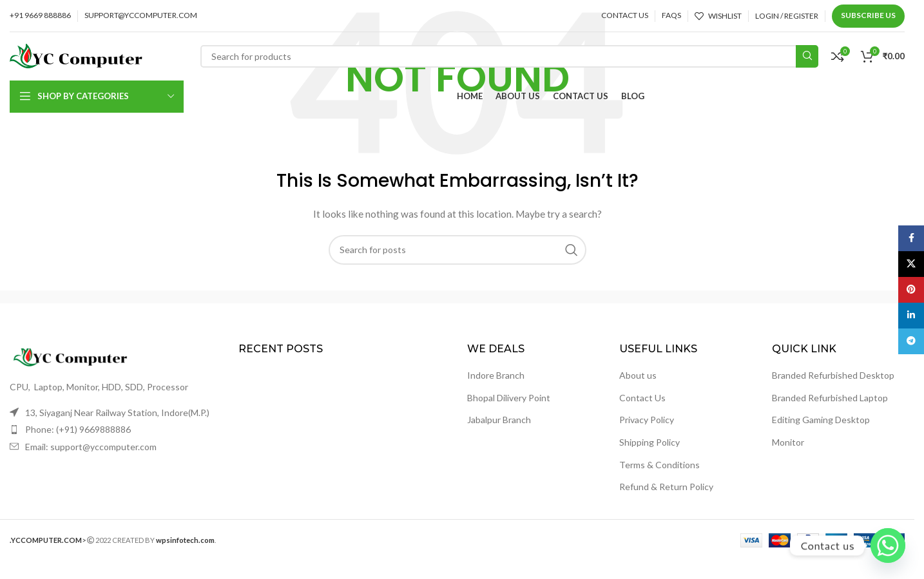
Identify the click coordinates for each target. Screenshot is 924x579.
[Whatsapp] (888, 546)
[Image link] (81, 356)
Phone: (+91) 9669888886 (78, 429)
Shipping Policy (650, 442)
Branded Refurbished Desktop (833, 375)
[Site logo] (76, 55)
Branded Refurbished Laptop (830, 398)
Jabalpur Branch (499, 420)
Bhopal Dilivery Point (509, 398)
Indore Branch (496, 375)
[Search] (509, 56)
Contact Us (642, 398)
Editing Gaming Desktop (821, 420)
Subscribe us (868, 15)
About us (638, 375)
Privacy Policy (647, 420)
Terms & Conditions (659, 465)
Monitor (788, 442)
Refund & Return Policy (666, 487)
